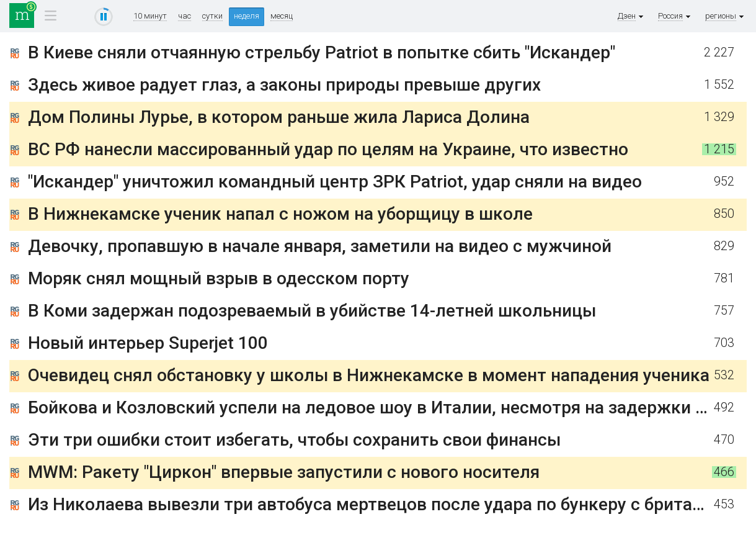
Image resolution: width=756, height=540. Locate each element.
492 (724, 407)
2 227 (719, 52)
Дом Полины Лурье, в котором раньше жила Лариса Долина (279, 117)
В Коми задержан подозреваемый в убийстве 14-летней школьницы (312, 311)
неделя (247, 16)
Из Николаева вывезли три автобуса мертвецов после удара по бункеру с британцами (386, 504)
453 (724, 504)
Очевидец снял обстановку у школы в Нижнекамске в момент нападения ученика (369, 375)
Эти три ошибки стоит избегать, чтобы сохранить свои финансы (294, 440)
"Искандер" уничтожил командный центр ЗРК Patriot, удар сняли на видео (335, 182)
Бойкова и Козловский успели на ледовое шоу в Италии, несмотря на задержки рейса (385, 407)
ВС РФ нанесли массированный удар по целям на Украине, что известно (328, 149)
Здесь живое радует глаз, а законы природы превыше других (284, 85)
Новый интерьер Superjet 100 (148, 343)
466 (724, 472)
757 (724, 311)
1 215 (719, 149)
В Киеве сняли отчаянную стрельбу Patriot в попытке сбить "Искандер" (322, 52)
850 (724, 214)
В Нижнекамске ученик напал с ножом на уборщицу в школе (280, 214)
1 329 (719, 117)
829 (724, 246)
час (185, 16)
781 (724, 278)
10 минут (150, 16)
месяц (282, 16)
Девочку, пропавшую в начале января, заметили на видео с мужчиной (320, 246)
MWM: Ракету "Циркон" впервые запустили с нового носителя (284, 472)
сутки (212, 16)
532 (724, 375)
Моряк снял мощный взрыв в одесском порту (219, 278)
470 (724, 440)
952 (724, 182)
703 (724, 343)
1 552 (719, 85)
